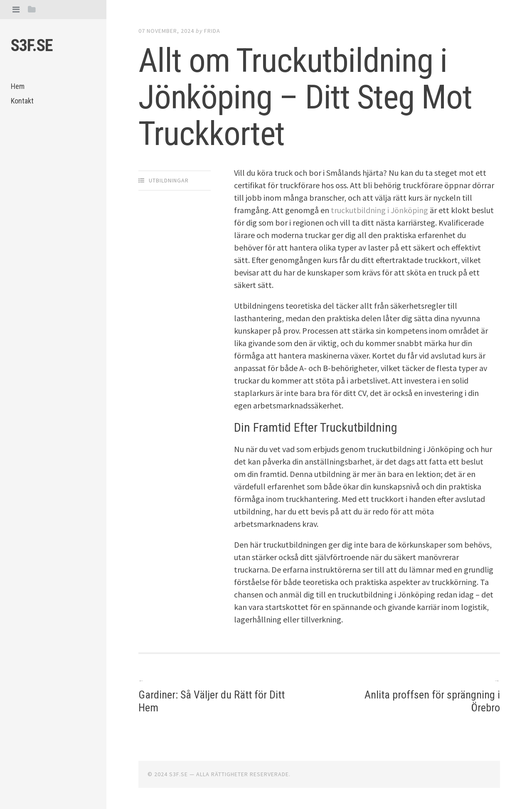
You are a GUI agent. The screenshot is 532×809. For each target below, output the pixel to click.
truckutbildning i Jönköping (379, 210)
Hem (18, 86)
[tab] (16, 9)
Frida (212, 31)
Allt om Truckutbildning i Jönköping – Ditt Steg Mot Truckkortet (305, 97)
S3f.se (32, 45)
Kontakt (22, 101)
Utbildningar (169, 180)
